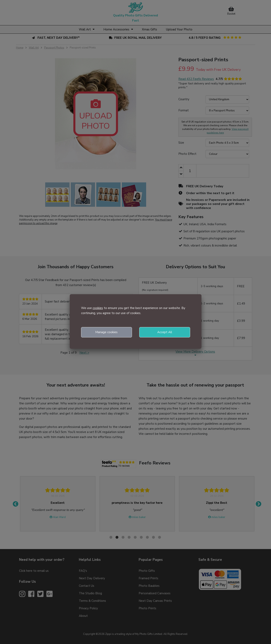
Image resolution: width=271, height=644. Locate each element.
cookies (98, 308)
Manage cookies (106, 332)
